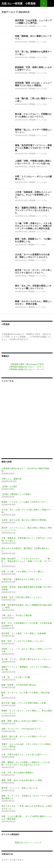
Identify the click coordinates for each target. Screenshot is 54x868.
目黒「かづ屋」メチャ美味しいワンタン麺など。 (24, 571)
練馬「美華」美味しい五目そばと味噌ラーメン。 (24, 721)
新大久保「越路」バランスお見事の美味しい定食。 (25, 703)
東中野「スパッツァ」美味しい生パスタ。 (21, 788)
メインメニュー (51, 3)
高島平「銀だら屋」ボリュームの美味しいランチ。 (25, 736)
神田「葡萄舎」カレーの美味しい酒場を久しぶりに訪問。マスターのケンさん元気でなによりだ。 (26, 763)
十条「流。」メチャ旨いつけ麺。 (17, 677)
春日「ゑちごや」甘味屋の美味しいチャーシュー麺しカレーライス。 (33, 287)
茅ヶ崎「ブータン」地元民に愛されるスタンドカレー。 (27, 659)
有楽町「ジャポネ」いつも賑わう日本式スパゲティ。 (26, 502)
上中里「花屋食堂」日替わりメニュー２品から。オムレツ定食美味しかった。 (33, 195)
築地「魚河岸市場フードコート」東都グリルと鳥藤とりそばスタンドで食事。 (33, 148)
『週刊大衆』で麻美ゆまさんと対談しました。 (23, 579)
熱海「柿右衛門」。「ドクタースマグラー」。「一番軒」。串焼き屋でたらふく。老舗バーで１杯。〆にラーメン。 (27, 561)
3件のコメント (42, 167)
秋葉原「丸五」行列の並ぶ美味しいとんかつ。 (23, 597)
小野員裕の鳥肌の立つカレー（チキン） (27, 367)
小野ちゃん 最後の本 (12, 479)
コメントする (42, 26)
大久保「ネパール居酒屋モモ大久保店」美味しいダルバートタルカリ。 (32, 256)
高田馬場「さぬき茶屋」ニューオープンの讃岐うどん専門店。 (33, 22)
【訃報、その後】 (10, 486)
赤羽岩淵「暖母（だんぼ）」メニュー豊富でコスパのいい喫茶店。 (33, 84)
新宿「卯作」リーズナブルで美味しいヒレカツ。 (24, 641)
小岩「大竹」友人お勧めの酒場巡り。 (19, 772)
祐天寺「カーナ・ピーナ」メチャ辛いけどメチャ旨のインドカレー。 (33, 271)
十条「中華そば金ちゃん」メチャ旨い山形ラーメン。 (26, 754)
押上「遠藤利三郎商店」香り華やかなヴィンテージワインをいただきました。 (33, 210)
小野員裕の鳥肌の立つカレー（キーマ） (27, 369)
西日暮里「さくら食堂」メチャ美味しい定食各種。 (25, 633)
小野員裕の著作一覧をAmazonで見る (27, 364)
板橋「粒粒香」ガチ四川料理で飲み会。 (20, 685)
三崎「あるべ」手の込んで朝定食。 (18, 615)
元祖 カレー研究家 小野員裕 (19, 3)
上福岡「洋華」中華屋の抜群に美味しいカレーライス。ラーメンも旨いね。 (33, 162)
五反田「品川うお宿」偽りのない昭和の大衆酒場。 (25, 520)
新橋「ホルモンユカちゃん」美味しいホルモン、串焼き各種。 (33, 303)
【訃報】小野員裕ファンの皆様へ (17, 494)
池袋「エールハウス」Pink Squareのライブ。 (22, 729)
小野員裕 (32, 26)
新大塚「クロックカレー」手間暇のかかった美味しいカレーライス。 (33, 115)
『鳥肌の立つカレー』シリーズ (27, 842)
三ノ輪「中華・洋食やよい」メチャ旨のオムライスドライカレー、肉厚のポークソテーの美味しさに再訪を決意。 (33, 226)
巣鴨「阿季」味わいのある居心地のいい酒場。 (23, 780)
